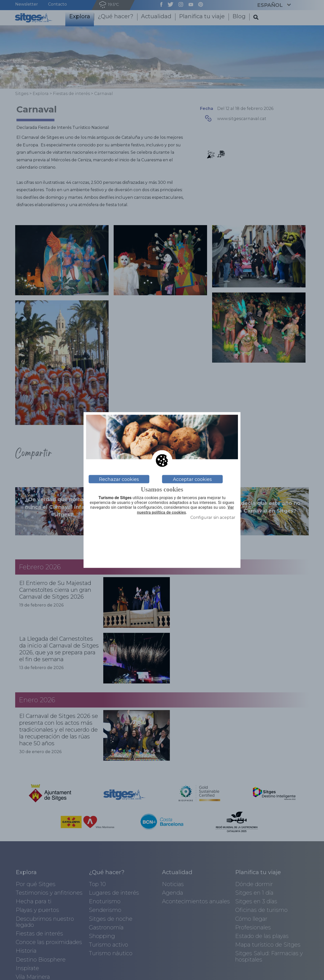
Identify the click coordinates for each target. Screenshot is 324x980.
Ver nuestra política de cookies (185, 510)
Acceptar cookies (192, 479)
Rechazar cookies (119, 479)
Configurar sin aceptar (213, 517)
